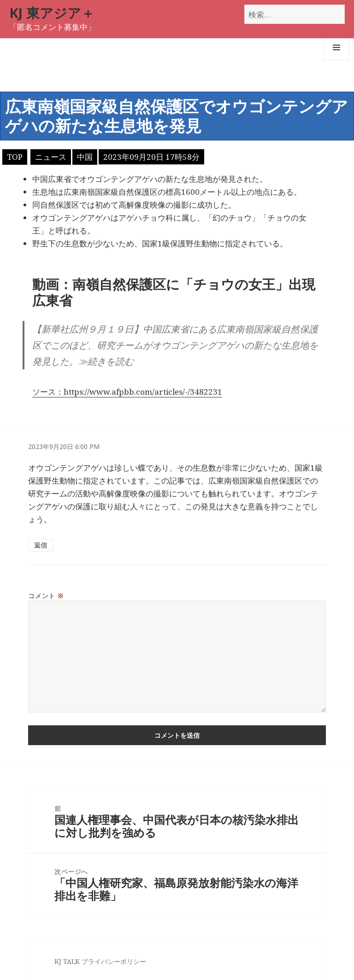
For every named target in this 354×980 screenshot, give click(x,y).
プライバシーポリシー (114, 961)
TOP (15, 157)
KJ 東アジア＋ (52, 13)
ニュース (51, 157)
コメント (46, 596)
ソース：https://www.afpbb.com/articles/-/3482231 (127, 392)
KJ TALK (67, 961)
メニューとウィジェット (336, 60)
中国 (85, 157)
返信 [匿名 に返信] (41, 545)
